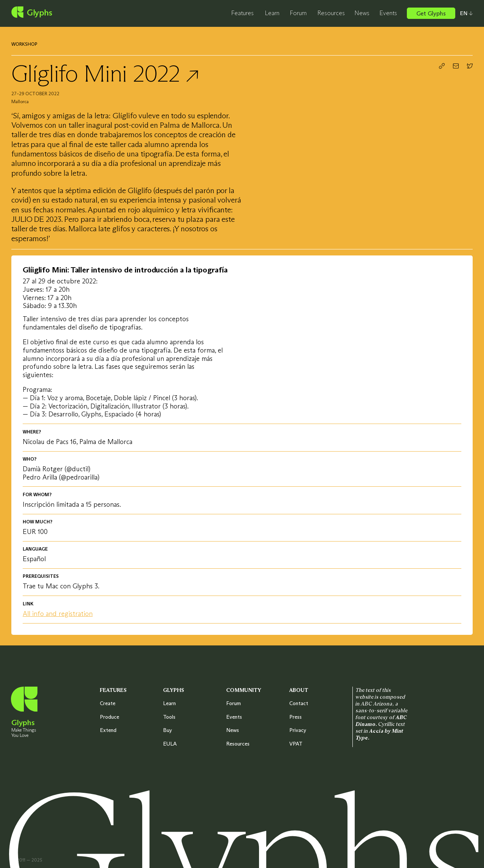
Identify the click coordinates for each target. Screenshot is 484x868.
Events (388, 13)
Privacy (298, 730)
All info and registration (58, 614)
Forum (298, 13)
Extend (108, 730)
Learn (272, 13)
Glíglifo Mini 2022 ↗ (105, 73)
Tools (169, 717)
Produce (109, 717)
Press (296, 717)
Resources (331, 13)
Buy (168, 730)
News (362, 13)
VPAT (296, 744)
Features (242, 13)
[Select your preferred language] (464, 13)
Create (108, 703)
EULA (170, 744)
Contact (299, 703)
